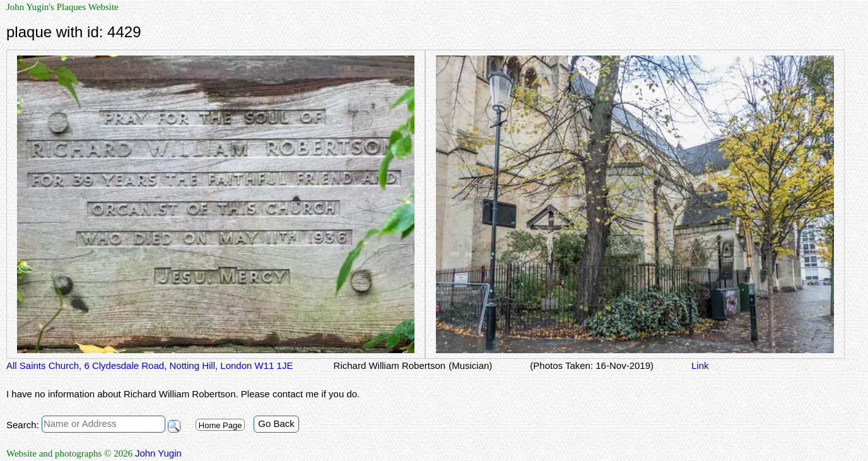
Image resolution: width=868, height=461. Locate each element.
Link (700, 365)
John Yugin (158, 453)
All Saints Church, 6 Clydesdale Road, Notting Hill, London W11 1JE (150, 365)
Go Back (276, 423)
